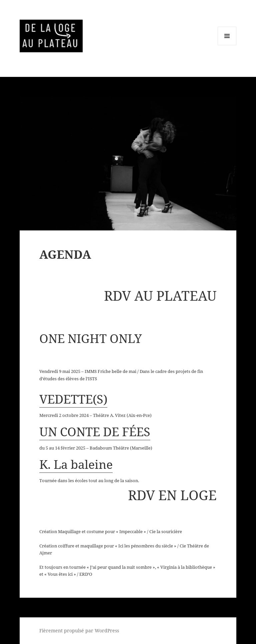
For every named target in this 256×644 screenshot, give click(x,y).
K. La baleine (76, 464)
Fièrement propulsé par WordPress (79, 631)
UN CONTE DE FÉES (95, 432)
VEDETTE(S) (73, 399)
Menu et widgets (227, 45)
